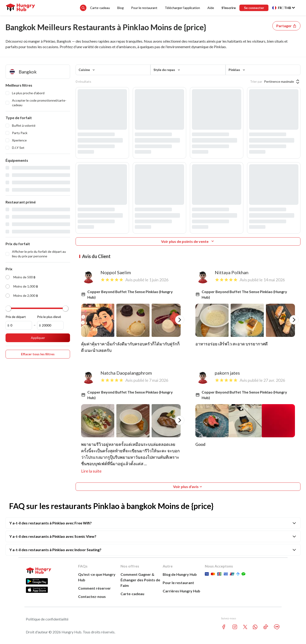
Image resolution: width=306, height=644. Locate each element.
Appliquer (38, 338)
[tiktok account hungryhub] (266, 627)
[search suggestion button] (83, 8)
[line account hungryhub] (277, 627)
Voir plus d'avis (188, 487)
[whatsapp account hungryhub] (255, 627)
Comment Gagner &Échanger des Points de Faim (140, 580)
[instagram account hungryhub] (235, 627)
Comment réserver (94, 588)
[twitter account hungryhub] (245, 627)
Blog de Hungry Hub (180, 574)
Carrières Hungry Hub (181, 591)
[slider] (8, 309)
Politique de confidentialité (47, 619)
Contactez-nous (92, 596)
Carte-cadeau (100, 8)
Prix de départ (16, 317)
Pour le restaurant (144, 8)
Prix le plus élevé (49, 317)
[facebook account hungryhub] (224, 627)
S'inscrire (228, 8)
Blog (120, 8)
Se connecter (254, 8)
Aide (210, 8)
